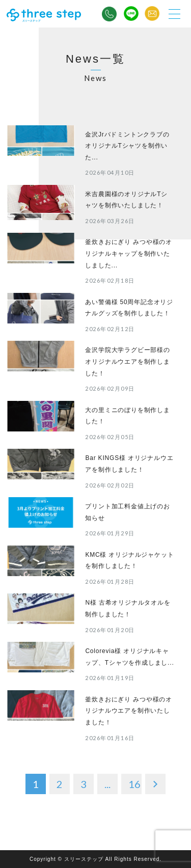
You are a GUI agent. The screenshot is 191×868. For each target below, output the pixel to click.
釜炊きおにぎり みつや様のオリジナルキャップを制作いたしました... (129, 253)
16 (134, 784)
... (107, 784)
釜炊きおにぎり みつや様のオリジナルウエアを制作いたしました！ (129, 711)
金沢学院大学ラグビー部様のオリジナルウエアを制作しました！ (127, 361)
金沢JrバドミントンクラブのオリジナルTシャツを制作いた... (127, 146)
